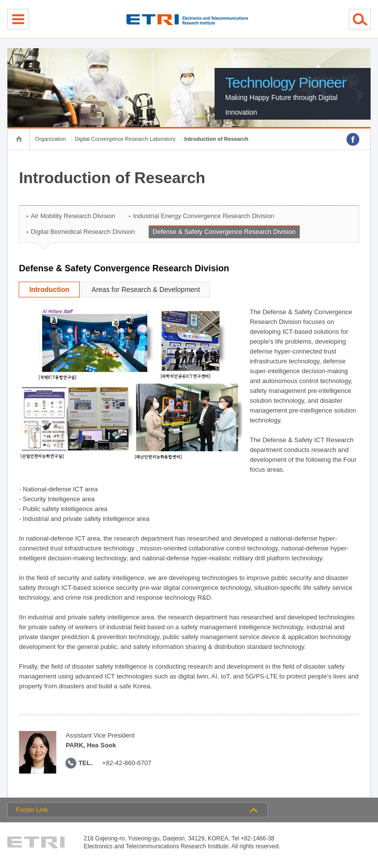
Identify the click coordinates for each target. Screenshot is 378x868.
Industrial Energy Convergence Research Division (204, 216)
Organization (50, 139)
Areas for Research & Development (146, 289)
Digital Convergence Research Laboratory (125, 139)
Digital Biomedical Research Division (83, 232)
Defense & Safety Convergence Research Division (224, 232)
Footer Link (32, 810)
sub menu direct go (0, 0)
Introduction (49, 289)
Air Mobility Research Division (73, 216)
